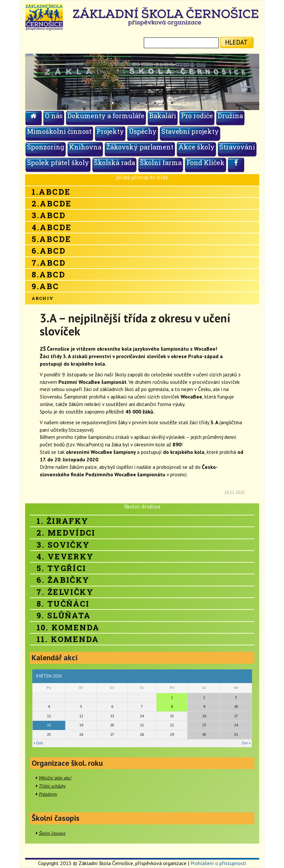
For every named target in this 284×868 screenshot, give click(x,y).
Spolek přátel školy (58, 162)
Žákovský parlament (140, 147)
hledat (236, 42)
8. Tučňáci (63, 604)
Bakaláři (163, 116)
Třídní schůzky (52, 786)
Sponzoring (46, 147)
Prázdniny (48, 794)
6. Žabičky (63, 580)
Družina (230, 116)
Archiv (43, 298)
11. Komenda (68, 639)
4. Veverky (65, 556)
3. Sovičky (63, 545)
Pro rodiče (197, 116)
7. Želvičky (65, 592)
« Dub (38, 743)
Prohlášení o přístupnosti (218, 863)
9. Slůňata (64, 615)
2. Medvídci (66, 533)
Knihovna (85, 147)
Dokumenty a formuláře (106, 116)
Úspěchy (143, 131)
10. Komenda (68, 627)
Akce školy (196, 147)
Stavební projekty (190, 131)
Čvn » (246, 743)
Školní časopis (52, 833)
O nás (54, 116)
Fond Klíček (206, 162)
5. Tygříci (61, 568)
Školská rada (114, 162)
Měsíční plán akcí (55, 778)
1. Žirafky (63, 521)
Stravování (237, 147)
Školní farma (161, 162)
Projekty (110, 131)
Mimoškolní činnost (59, 131)
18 (49, 725)
